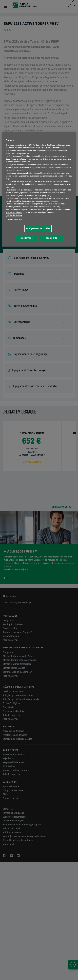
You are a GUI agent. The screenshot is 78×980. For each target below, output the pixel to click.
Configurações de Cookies (38, 228)
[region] (39, 189)
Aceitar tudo (51, 238)
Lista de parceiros (14, 219)
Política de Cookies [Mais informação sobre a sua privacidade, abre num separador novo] (14, 215)
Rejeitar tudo (27, 238)
